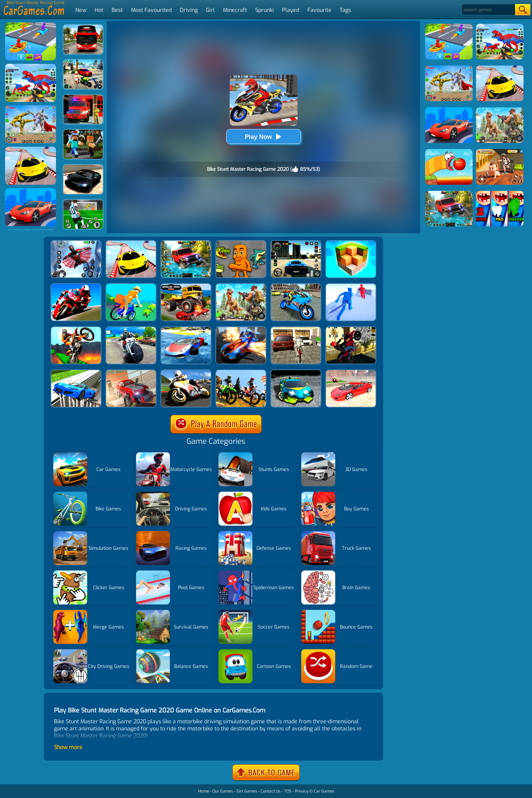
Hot (99, 10)
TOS (288, 791)
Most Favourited (151, 10)
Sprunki (264, 10)
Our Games (223, 791)
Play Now (263, 137)
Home (204, 791)
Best (117, 10)
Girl (210, 10)
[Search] (488, 10)
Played (291, 10)
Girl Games (247, 791)
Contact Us (271, 791)
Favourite (319, 10)
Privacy (302, 791)
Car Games (324, 791)
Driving (189, 10)
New (81, 10)
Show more (68, 747)
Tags (345, 10)
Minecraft (235, 10)
